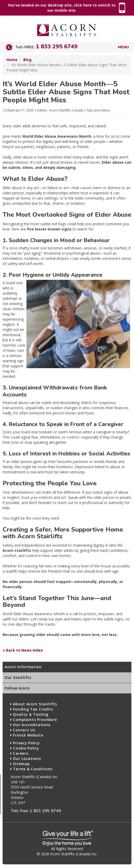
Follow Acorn (17, 688)
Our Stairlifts (18, 677)
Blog (27, 60)
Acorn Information (23, 667)
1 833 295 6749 (57, 47)
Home (12, 60)
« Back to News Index (23, 650)
